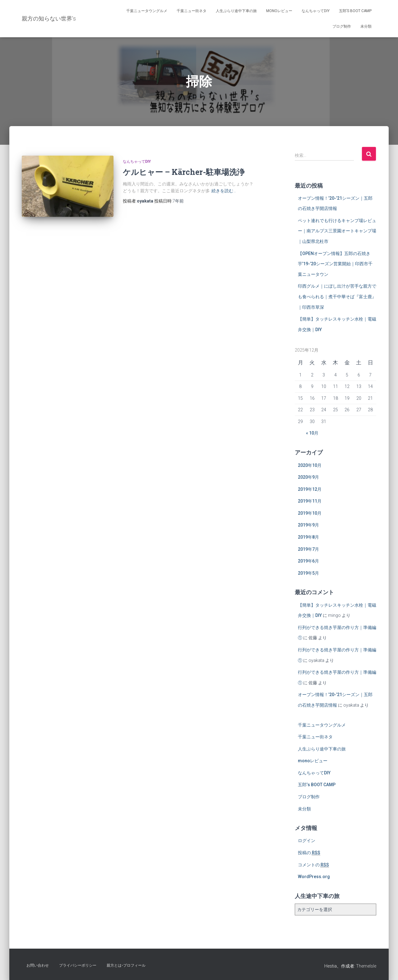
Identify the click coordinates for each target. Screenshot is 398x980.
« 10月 (312, 433)
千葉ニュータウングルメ (147, 11)
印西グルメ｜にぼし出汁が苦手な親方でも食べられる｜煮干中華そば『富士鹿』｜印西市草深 (337, 296)
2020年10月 (310, 465)
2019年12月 (310, 489)
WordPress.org (314, 877)
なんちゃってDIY (316, 11)
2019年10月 (310, 513)
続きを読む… (224, 191)
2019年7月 (308, 549)
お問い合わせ (38, 965)
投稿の (309, 853)
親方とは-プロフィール (126, 965)
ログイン (307, 841)
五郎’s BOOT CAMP (355, 11)
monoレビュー (279, 11)
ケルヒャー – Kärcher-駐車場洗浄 (184, 172)
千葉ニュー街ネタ (192, 11)
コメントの (313, 865)
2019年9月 (308, 525)
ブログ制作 (342, 26)
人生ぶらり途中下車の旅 (236, 11)
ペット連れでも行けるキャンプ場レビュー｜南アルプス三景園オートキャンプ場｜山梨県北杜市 (337, 231)
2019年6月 (308, 561)
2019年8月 (308, 537)
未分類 (366, 26)
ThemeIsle (366, 966)
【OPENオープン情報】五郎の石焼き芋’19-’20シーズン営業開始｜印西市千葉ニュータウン (335, 264)
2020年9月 (308, 477)
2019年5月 (308, 573)
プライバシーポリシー (78, 965)
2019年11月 (310, 501)
